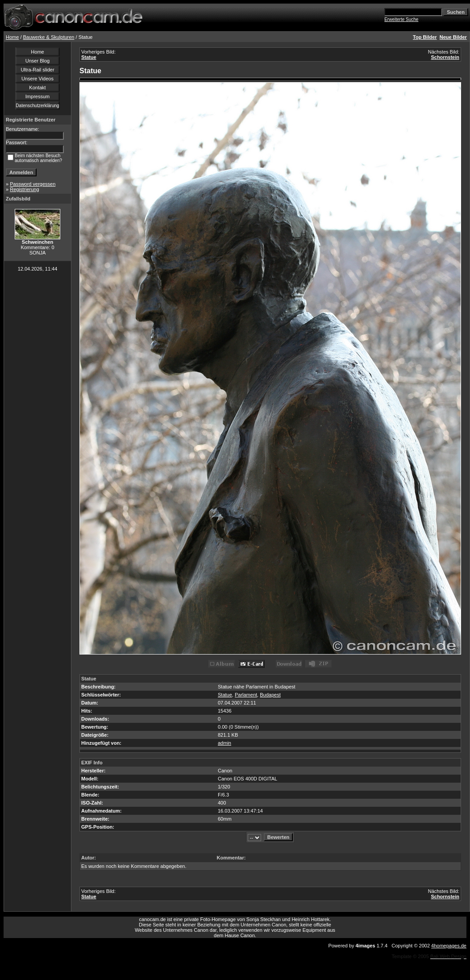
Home (12, 37)
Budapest (270, 695)
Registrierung (24, 189)
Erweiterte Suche (401, 19)
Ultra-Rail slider (37, 70)
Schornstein (445, 57)
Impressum (37, 96)
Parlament (246, 695)
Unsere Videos (37, 79)
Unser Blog (37, 61)
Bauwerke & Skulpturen (49, 37)
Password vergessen (33, 184)
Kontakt (37, 88)
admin (225, 743)
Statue (89, 57)
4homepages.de (449, 946)
